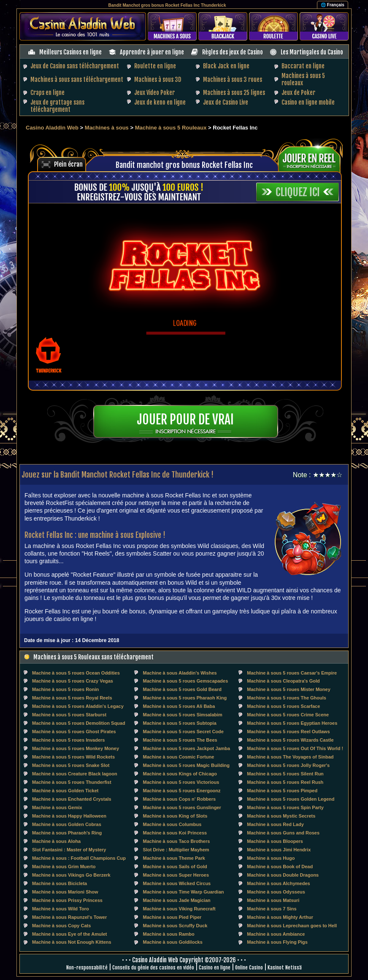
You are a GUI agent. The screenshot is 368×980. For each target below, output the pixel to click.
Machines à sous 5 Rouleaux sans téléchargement (93, 657)
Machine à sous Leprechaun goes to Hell (292, 926)
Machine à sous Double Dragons (283, 875)
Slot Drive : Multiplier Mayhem (176, 850)
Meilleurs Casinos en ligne (70, 52)
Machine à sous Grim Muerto (64, 867)
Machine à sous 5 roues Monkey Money (76, 748)
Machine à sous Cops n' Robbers (180, 799)
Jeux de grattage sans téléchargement (57, 106)
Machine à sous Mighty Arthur (280, 917)
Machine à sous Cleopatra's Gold (283, 681)
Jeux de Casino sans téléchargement (75, 66)
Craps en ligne (47, 93)
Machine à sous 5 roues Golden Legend (291, 799)
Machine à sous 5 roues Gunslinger (182, 807)
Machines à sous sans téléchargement (77, 80)
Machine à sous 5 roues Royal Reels (72, 698)
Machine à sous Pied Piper (172, 917)
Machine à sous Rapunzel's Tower (69, 917)
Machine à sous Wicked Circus (177, 883)
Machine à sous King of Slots (175, 816)
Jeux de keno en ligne (160, 102)
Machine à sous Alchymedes (278, 883)
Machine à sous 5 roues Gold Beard (182, 689)
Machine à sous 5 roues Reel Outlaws (288, 732)
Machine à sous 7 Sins (272, 909)
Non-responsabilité (87, 968)
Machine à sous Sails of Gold (175, 867)
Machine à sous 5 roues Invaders (68, 740)
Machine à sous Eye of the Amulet (69, 934)
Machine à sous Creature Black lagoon (75, 774)
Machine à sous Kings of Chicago (180, 774)
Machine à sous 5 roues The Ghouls (287, 698)
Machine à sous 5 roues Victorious (181, 782)
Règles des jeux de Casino (233, 52)
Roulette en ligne (155, 66)
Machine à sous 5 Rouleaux (171, 128)
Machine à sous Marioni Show (65, 892)
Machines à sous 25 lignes (234, 93)
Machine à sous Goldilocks (173, 942)
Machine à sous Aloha (56, 841)
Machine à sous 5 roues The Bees (180, 740)
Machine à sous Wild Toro (61, 909)
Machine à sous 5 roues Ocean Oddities (76, 673)
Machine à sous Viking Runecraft (179, 909)
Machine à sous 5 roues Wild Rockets (73, 757)
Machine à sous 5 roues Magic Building (186, 765)
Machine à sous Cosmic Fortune (179, 757)
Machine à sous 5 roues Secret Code (183, 732)
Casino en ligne (215, 968)
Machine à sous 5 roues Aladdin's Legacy (78, 706)
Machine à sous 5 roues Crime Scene (288, 715)
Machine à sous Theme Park (174, 858)
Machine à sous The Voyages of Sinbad (290, 757)
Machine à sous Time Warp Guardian (184, 892)
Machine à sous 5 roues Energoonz (182, 791)
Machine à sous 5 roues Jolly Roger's (288, 765)
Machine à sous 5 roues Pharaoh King (185, 698)
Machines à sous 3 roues (233, 80)
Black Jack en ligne (226, 66)
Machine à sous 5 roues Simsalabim (183, 715)
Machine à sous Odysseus (276, 892)
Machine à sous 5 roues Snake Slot (71, 765)
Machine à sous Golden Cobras (67, 824)
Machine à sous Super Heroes (176, 875)
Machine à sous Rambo (169, 934)
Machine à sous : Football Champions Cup (79, 858)
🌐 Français (333, 5)
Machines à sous (107, 128)
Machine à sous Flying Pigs (277, 942)
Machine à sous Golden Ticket (65, 791)
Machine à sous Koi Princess (175, 833)
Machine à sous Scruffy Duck (175, 926)
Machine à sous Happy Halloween (69, 816)
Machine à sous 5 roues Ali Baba (179, 706)
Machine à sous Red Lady (275, 824)
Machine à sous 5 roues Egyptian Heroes (292, 723)
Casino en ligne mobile (308, 102)
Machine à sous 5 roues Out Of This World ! (295, 748)
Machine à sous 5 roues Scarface (283, 706)
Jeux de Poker (298, 93)
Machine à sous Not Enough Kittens (72, 942)
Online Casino (249, 968)
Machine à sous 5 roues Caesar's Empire (292, 673)
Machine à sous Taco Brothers (177, 841)
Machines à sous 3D (158, 80)
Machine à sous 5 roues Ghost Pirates (74, 732)
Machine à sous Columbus (172, 824)
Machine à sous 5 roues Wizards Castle (290, 740)
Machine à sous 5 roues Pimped (282, 791)
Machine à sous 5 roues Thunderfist (72, 782)
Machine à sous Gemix (57, 807)
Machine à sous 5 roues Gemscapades (186, 681)
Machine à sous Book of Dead (280, 867)
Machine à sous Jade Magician (177, 900)
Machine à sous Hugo (271, 858)
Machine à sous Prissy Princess (67, 900)
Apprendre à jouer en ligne (152, 52)
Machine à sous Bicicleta (60, 883)
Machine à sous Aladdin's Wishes (180, 673)
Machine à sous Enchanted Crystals (72, 799)
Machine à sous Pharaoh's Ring (67, 833)
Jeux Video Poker (154, 93)
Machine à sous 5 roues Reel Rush (285, 782)
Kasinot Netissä (285, 968)
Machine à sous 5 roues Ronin (65, 689)
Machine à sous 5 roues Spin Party (285, 807)
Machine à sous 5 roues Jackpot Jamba (187, 748)
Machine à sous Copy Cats (61, 926)
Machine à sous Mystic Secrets (281, 816)
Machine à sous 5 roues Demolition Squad (79, 723)
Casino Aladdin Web (52, 128)
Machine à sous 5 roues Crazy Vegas (73, 681)
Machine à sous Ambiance (276, 934)
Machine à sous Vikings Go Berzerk (71, 875)
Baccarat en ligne (303, 66)
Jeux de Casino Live (226, 102)
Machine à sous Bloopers (275, 841)
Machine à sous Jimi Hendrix (279, 850)
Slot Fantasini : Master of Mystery (69, 850)
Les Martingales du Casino (312, 52)
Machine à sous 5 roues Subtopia (180, 723)
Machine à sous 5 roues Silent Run (285, 774)
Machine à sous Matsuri (273, 900)
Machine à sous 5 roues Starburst (69, 715)
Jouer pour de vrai (185, 420)
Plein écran (68, 164)
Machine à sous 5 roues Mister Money (288, 689)
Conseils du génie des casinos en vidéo (153, 968)
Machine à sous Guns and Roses (283, 833)
